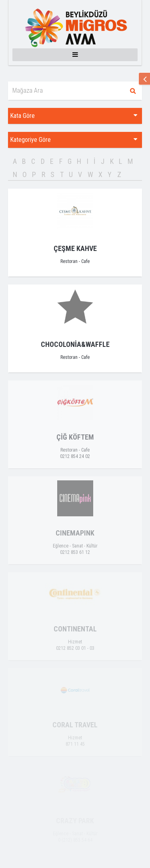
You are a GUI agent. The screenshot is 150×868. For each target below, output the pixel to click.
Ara (133, 91)
